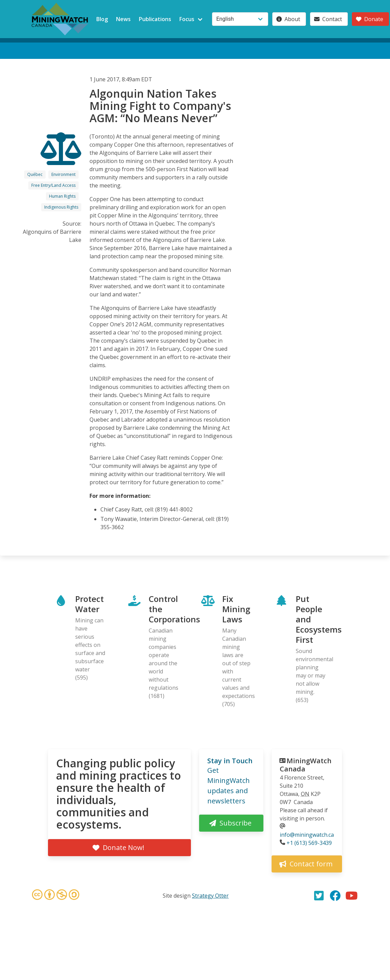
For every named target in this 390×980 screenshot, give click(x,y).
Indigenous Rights (61, 207)
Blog (102, 19)
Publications (155, 19)
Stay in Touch (230, 761)
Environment (63, 174)
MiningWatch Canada (306, 765)
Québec (35, 174)
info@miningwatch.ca (307, 835)
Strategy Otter (210, 896)
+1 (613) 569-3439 (309, 843)
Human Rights (62, 196)
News (123, 19)
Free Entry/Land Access (53, 185)
